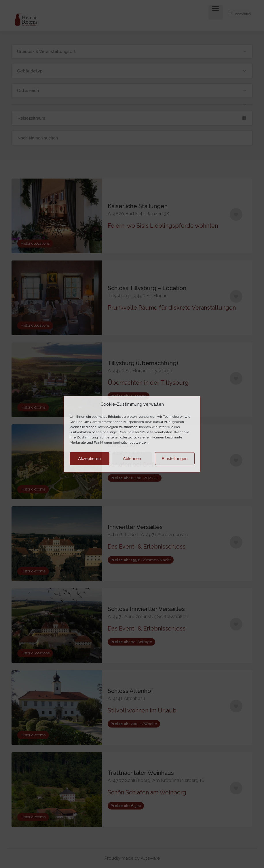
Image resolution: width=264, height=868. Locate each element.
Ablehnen (132, 458)
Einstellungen (174, 458)
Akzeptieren (89, 458)
